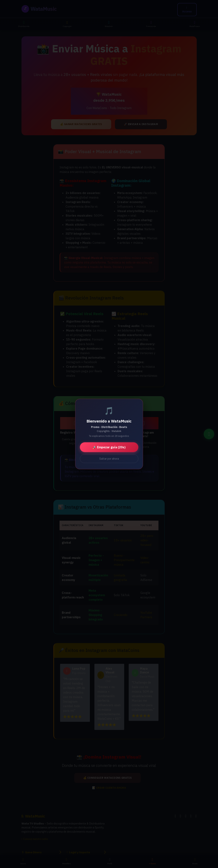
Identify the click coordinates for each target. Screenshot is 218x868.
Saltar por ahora (109, 459)
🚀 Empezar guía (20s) (109, 447)
